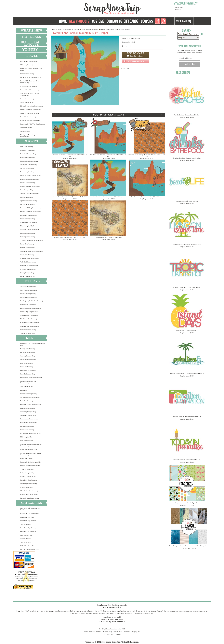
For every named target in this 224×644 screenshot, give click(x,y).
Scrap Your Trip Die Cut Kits (29, 513)
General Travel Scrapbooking (30, 90)
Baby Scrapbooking (27, 363)
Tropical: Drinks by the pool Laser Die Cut (187, 158)
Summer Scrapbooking (28, 333)
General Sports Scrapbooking (30, 193)
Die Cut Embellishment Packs (30, 549)
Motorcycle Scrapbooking (29, 449)
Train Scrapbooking (27, 487)
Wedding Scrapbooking (100, 613)
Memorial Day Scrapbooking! (30, 326)
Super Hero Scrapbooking (28, 480)
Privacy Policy (107, 632)
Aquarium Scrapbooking (28, 359)
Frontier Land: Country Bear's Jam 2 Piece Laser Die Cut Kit (147, 156)
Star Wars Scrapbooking (28, 476)
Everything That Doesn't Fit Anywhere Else (32, 344)
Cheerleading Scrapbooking (29, 161)
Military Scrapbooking (27, 349)
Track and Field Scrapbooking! (30, 258)
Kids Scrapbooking (26, 437)
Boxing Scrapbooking (27, 273)
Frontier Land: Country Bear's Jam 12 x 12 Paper (70, 237)
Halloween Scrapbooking (28, 294)
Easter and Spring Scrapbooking (30, 308)
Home (54, 29)
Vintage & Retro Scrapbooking (30, 466)
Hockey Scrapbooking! (28, 204)
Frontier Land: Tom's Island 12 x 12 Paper (108, 237)
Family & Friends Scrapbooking (30, 404)
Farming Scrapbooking (28, 408)
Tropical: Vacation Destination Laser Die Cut (187, 417)
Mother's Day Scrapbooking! (29, 315)
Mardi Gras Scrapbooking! (29, 319)
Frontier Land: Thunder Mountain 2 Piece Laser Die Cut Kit (108, 156)
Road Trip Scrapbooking (28, 117)
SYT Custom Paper (26, 535)
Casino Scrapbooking (27, 99)
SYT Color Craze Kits (27, 546)
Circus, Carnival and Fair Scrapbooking (28, 382)
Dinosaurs (23, 390)
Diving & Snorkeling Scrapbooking (32, 106)
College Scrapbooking (27, 473)
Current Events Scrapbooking (30, 498)
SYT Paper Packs (26, 542)
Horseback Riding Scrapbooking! (31, 208)
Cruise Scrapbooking (27, 102)
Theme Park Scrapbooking (29, 86)
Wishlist (178, 10)
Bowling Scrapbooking (28, 157)
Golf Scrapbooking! (27, 197)
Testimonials (118, 632)
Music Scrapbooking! (27, 226)
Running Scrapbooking (28, 237)
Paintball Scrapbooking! (28, 233)
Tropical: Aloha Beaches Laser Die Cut (187, 115)
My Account (179, 7)
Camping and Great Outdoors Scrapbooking (30, 94)
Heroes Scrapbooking (27, 426)
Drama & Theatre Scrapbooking (30, 175)
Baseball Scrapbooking (28, 150)
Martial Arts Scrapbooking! (29, 222)
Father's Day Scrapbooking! (29, 312)
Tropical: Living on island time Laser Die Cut (187, 244)
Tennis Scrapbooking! (27, 255)
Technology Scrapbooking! (29, 484)
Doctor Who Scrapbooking (29, 394)
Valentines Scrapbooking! (28, 304)
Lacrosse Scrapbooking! (28, 219)
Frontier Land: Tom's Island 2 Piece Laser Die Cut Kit (70, 197)
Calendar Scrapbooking (28, 374)
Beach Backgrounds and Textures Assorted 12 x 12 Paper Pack (189, 546)
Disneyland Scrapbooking (90, 29)
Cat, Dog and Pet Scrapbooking (30, 397)
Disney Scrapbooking (27, 74)
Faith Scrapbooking (26, 401)
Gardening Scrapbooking (28, 412)
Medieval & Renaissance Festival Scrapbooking (31, 445)
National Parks (25, 131)
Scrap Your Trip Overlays (28, 528)
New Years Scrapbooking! (29, 290)
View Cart (118, 634)
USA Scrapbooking (26, 65)
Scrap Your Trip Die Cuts (28, 521)
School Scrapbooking (27, 469)
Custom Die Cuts (26, 539)
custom (160, 611)
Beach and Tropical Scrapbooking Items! (31, 69)
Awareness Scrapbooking (28, 370)
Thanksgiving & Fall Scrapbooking (31, 301)
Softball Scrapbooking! (28, 247)
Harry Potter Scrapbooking (29, 422)
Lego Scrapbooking (26, 440)
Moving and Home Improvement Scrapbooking (31, 136)
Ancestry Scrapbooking (28, 356)
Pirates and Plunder (26, 458)
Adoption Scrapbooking (28, 352)
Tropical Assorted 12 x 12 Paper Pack (187, 503)
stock (153, 611)
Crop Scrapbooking (26, 386)
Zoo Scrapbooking (26, 128)
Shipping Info (136, 632)
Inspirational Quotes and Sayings (31, 433)
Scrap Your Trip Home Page (93, 8)
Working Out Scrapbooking (29, 265)
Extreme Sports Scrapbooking (30, 179)
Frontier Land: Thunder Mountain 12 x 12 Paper (147, 197)
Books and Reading (26, 367)
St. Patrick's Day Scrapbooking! (30, 322)
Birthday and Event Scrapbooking (31, 377)
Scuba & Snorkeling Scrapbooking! (32, 240)
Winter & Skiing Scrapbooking (30, 120)
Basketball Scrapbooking (28, 154)
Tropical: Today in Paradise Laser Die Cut (187, 460)
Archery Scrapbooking (27, 276)
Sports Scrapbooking (199, 611)
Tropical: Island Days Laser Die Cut (187, 330)
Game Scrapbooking (27, 190)
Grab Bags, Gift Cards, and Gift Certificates (30, 509)
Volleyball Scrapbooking (28, 262)
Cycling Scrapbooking (27, 168)
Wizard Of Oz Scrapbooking (29, 494)
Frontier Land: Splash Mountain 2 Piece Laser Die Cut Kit (70, 156)
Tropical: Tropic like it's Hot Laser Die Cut (187, 287)
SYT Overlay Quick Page (28, 531)
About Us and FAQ (95, 632)
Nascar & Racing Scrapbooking (30, 113)
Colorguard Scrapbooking (28, 165)
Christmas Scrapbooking (28, 286)
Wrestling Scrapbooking (28, 269)
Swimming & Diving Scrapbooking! (32, 251)
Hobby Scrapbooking (27, 430)
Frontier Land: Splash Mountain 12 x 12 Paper (108, 197)
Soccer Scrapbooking (27, 244)
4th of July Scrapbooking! (29, 297)
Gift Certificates (108, 634)
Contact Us (126, 632)
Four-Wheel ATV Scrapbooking (30, 186)
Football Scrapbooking (28, 183)
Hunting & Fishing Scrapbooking (31, 110)
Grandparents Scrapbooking (29, 419)
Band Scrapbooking (27, 147)
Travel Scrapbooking (172, 611)
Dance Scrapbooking (27, 172)
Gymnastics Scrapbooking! (29, 201)
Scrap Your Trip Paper (27, 517)
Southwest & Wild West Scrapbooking (32, 124)
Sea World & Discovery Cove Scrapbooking (30, 82)
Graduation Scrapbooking (28, 415)
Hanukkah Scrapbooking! (28, 330)
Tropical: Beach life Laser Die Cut (187, 201)
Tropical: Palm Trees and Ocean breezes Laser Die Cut (187, 373)
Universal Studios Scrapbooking (30, 77)
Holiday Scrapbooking (86, 613)
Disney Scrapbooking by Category (69, 29)
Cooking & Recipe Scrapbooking (31, 462)
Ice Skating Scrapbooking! (29, 215)
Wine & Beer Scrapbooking (29, 491)
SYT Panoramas (25, 524)
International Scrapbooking (29, 61)
